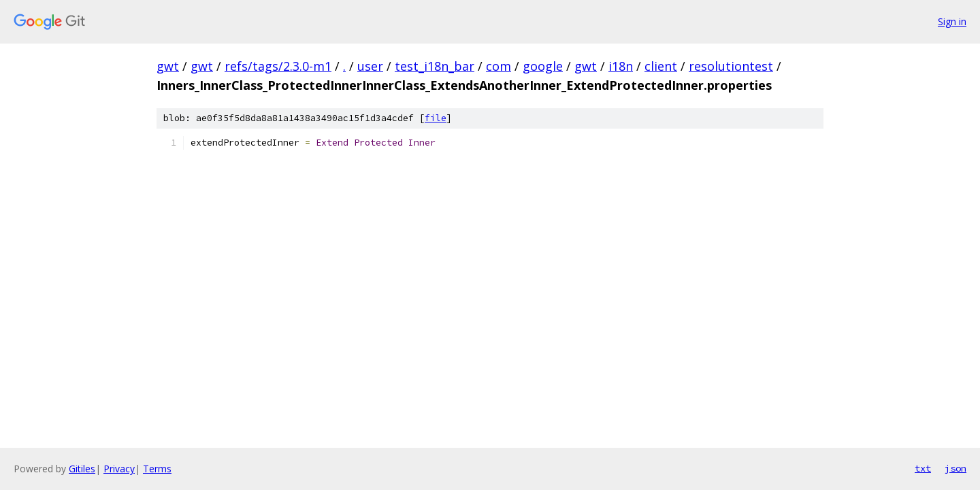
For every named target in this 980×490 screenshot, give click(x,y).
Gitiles (82, 469)
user (370, 66)
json (955, 468)
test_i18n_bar (435, 66)
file (436, 118)
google (543, 66)
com (499, 66)
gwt (168, 66)
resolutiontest (731, 66)
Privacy (119, 469)
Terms (157, 469)
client (661, 66)
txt (923, 468)
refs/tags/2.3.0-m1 (278, 66)
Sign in (952, 21)
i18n (621, 66)
